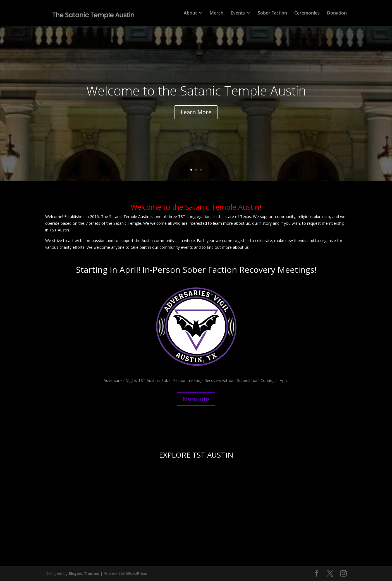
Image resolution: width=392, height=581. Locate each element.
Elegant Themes (84, 573)
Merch (217, 13)
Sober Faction (272, 13)
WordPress (137, 573)
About (190, 13)
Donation (337, 13)
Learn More (196, 112)
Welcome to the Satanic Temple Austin (196, 90)
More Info (196, 399)
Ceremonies (307, 13)
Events (238, 13)
